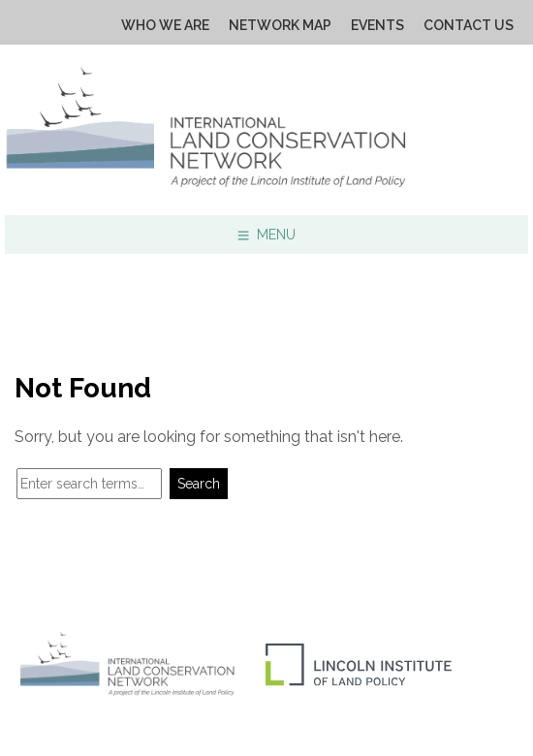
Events (377, 25)
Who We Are (165, 25)
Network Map (280, 25)
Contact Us (469, 25)
